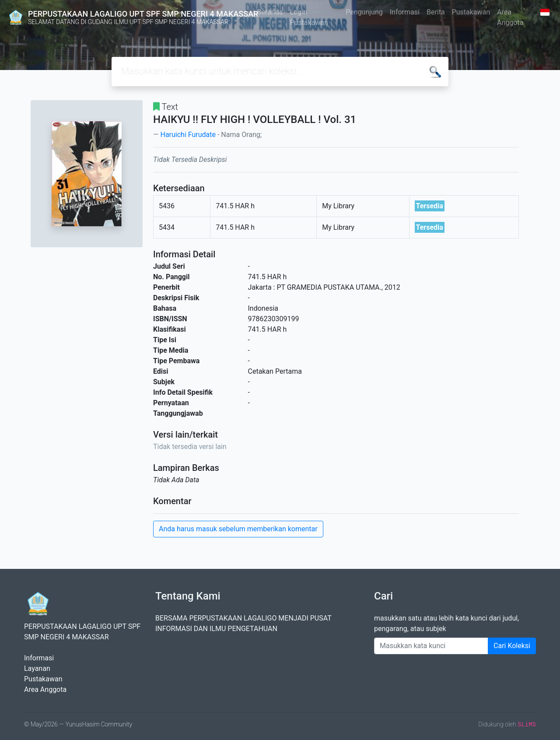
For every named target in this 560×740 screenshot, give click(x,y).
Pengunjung (364, 12)
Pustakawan (471, 12)
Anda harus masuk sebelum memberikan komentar (238, 529)
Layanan (37, 668)
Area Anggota (510, 17)
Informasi (405, 12)
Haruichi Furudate (188, 135)
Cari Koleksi (512, 646)
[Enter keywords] (431, 646)
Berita (436, 12)
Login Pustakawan (309, 17)
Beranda (270, 12)
